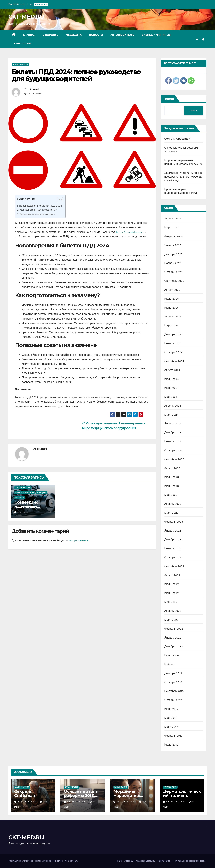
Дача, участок (22, 787)
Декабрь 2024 (174, 334)
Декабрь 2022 (174, 539)
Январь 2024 (173, 424)
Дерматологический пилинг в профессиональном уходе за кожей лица (183, 177)
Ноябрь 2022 (173, 548)
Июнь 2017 (171, 709)
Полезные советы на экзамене (38, 214)
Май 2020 (171, 664)
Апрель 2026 (173, 218)
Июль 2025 (172, 299)
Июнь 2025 (172, 308)
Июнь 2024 (172, 388)
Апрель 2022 (173, 611)
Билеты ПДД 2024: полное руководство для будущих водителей (76, 75)
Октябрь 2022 (174, 557)
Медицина (74, 35)
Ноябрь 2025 (173, 263)
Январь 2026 (173, 245)
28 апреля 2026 (77, 802)
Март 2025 (171, 325)
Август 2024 (172, 370)
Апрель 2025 (173, 317)
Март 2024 (171, 415)
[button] (197, 39)
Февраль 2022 (174, 629)
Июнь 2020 (172, 655)
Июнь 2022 (172, 593)
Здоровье (51, 35)
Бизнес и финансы (156, 35)
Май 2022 (171, 602)
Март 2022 (171, 620)
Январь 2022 (173, 638)
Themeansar (70, 861)
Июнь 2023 (172, 486)
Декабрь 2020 (174, 646)
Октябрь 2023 (174, 450)
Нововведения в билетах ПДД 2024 (41, 206)
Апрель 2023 (173, 504)
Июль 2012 (171, 745)
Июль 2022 (172, 584)
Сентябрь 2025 (174, 281)
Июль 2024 (172, 379)
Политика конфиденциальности (189, 861)
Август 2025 (172, 290)
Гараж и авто (121, 787)
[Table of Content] (60, 200)
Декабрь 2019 (173, 673)
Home (119, 861)
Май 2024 (171, 397)
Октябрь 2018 (173, 682)
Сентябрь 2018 (174, 691)
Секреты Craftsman (177, 139)
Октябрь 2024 (174, 352)
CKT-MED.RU (26, 17)
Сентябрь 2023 (174, 459)
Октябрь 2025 (174, 272)
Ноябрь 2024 (173, 343)
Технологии (22, 44)
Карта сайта (164, 861)
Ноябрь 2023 (173, 441)
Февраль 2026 (174, 236)
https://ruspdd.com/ (129, 232)
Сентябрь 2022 (174, 566)
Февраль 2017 (173, 736)
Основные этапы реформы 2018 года (81, 796)
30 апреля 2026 (28, 802)
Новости (96, 35)
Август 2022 (172, 575)
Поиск (169, 99)
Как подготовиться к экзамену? (38, 210)
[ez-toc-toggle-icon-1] (58, 200)
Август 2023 (172, 468)
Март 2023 (171, 513)
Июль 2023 (172, 477)
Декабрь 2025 (174, 254)
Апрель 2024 (173, 406)
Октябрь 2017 (173, 700)
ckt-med (34, 89)
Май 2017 (171, 718)
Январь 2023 (173, 531)
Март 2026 (171, 227)
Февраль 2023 (174, 522)
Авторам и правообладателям (140, 861)
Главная (29, 35)
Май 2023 (171, 495)
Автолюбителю (122, 35)
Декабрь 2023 (174, 432)
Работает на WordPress (21, 861)
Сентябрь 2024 (174, 361)
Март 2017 (171, 727)
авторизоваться (78, 540)
